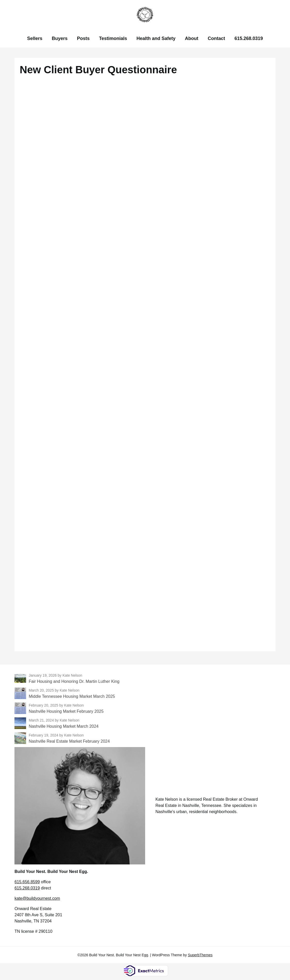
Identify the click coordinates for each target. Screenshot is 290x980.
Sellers (35, 38)
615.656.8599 (27, 882)
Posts (83, 38)
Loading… (145, 364)
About (192, 38)
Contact (217, 38)
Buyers (60, 38)
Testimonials (113, 38)
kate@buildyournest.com (37, 898)
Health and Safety (156, 38)
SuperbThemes (200, 955)
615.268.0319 (249, 38)
